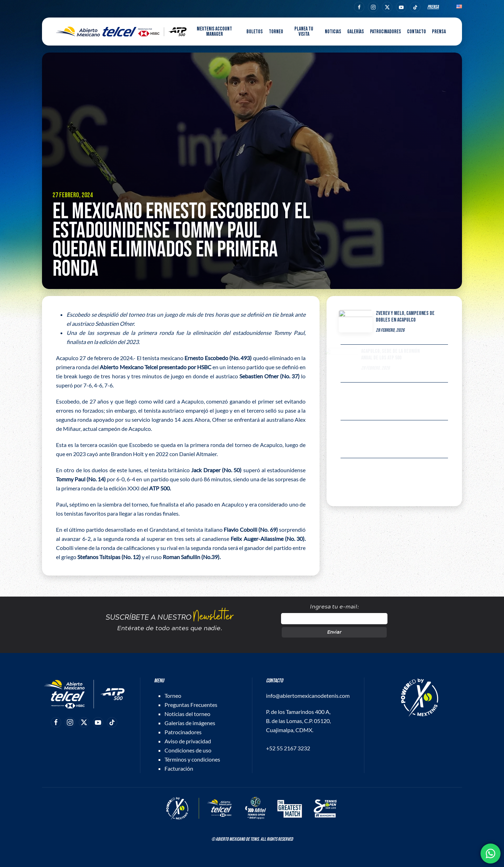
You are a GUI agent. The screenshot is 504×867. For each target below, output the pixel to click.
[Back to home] (121, 32)
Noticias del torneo (187, 714)
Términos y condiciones (192, 759)
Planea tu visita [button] (304, 32)
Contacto (416, 32)
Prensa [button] (439, 32)
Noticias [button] (333, 32)
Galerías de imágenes (190, 723)
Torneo (173, 696)
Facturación (179, 768)
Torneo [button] (276, 32)
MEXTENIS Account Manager (214, 32)
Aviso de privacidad (188, 741)
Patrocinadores (386, 32)
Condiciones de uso (188, 750)
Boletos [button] (255, 32)
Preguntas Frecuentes (191, 705)
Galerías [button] (356, 32)
